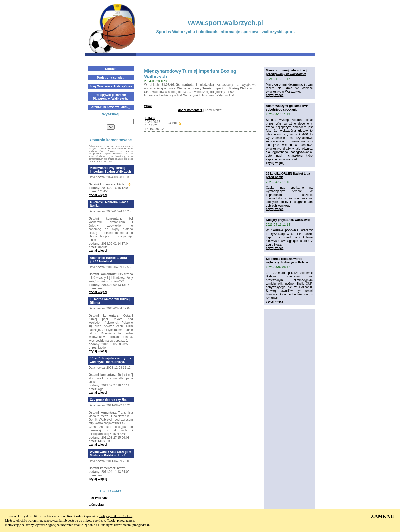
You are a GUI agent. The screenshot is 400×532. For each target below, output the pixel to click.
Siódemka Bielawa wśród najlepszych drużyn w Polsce (287, 261)
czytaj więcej (98, 195)
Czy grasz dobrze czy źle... (109, 400)
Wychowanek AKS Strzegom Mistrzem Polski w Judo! (110, 454)
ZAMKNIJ (383, 516)
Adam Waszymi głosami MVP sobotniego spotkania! (287, 108)
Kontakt (111, 69)
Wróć (148, 106)
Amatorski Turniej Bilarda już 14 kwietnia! (108, 260)
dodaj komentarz (190, 110)
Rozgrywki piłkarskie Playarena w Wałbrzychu (111, 97)
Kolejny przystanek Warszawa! (288, 220)
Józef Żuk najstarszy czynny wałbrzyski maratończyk (110, 360)
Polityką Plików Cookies (116, 516)
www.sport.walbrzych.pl (225, 23)
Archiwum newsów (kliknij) (111, 107)
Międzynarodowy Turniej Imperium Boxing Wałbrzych (110, 170)
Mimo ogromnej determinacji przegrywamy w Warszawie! (287, 72)
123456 (150, 118)
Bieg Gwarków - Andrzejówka (111, 86)
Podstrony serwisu (111, 78)
